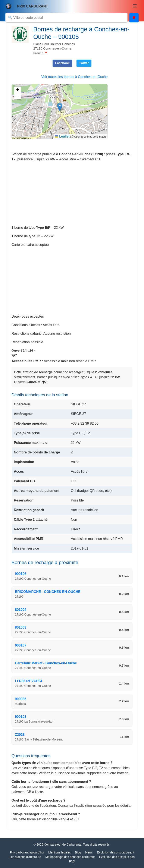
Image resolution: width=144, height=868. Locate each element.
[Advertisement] (72, 195)
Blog (78, 852)
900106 (21, 574)
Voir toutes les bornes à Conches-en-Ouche (74, 77)
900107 (21, 645)
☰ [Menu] (135, 6)
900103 (21, 717)
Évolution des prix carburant (116, 852)
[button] (60, 107)
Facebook (62, 63)
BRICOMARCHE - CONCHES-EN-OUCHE (48, 592)
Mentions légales (60, 852)
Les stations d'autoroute (25, 857)
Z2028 (20, 735)
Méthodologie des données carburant (70, 857)
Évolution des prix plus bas (117, 857)
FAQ (72, 861)
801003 (21, 627)
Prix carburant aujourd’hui (27, 852)
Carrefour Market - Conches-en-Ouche (46, 663)
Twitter (84, 63)
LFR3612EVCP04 (29, 681)
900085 (21, 699)
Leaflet (62, 136)
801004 (21, 610)
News (89, 852)
